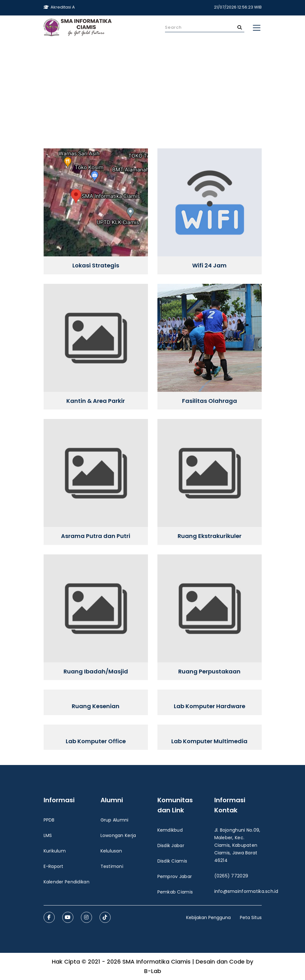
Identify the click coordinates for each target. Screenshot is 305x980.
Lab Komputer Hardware (210, 706)
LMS (48, 835)
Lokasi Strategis (96, 266)
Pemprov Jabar (175, 876)
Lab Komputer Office (96, 741)
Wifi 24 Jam (209, 266)
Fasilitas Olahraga (210, 401)
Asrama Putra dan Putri (96, 536)
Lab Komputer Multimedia (209, 741)
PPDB (49, 820)
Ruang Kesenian (96, 706)
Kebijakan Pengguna (208, 917)
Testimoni (112, 866)
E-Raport (54, 866)
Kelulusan (111, 851)
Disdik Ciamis (172, 861)
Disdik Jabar (171, 846)
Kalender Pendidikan (67, 882)
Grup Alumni (115, 820)
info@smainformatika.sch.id (246, 891)
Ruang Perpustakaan (209, 672)
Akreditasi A (59, 7)
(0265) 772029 (231, 876)
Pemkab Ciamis (175, 892)
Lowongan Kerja (118, 835)
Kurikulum (55, 851)
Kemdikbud (170, 830)
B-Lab (153, 971)
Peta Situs (251, 917)
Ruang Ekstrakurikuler (210, 536)
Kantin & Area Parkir (96, 401)
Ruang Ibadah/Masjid (96, 672)
